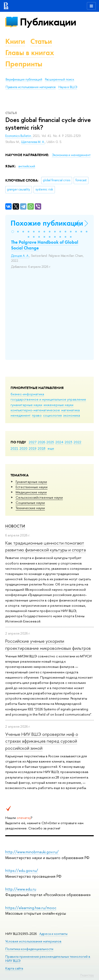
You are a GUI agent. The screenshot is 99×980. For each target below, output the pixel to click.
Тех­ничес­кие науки (30, 508)
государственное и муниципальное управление (48, 399)
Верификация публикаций (24, 79)
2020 (23, 448)
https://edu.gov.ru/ (22, 870)
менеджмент (21, 415)
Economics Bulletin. (19, 136)
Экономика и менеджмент (71, 155)
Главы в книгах (30, 53)
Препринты (24, 64)
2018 (42, 448)
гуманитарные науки (26, 405)
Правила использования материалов (31, 87)
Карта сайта (14, 968)
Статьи (41, 41)
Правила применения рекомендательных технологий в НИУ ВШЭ (48, 959)
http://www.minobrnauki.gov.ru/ (32, 852)
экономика (72, 415)
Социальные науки (30, 503)
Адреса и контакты (53, 934)
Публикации (48, 22)
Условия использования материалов (33, 941)
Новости (15, 526)
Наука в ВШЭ (68, 87)
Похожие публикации (47, 223)
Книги (15, 41)
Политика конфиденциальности (29, 949)
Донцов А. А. (20, 256)
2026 (41, 442)
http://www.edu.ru (21, 889)
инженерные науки (58, 405)
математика (70, 410)
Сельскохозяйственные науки (39, 497)
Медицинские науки (31, 492)
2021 (14, 448)
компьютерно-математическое (35, 410)
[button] (13, 232)
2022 (77, 442)
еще (51, 448)
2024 (59, 442)
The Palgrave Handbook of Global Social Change (45, 245)
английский (27, 166)
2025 (50, 442)
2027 (33, 442)
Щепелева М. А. (33, 142)
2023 (69, 442)
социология (52, 415)
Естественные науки (32, 487)
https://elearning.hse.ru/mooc (31, 908)
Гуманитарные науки (31, 482)
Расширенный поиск (60, 79)
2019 (33, 448)
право (37, 415)
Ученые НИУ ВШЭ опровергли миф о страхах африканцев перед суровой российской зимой (42, 741)
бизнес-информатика (27, 394)
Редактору (87, 975)
